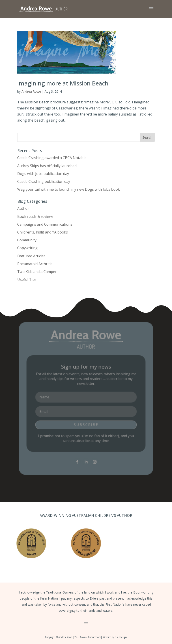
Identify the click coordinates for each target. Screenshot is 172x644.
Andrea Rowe (31, 91)
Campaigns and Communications (45, 224)
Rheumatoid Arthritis (35, 264)
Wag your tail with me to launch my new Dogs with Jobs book (69, 189)
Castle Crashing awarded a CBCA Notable (52, 158)
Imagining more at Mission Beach (63, 83)
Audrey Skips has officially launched (47, 166)
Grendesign (121, 637)
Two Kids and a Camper (37, 272)
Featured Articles (31, 256)
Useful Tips (27, 279)
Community (27, 240)
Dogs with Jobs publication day (43, 174)
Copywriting (27, 248)
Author (23, 208)
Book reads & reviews (35, 216)
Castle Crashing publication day (44, 181)
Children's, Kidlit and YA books (43, 232)
